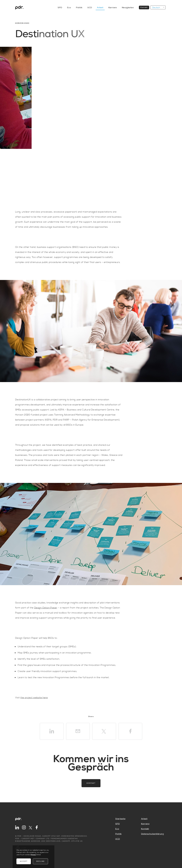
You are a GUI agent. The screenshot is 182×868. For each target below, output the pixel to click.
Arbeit (100, 8)
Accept (24, 861)
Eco (69, 8)
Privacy (33, 855)
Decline (40, 861)
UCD (90, 8)
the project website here (34, 698)
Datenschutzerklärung (152, 834)
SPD (60, 8)
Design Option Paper (46, 608)
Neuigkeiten (128, 8)
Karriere (113, 8)
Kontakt (144, 7)
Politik (79, 8)
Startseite (120, 819)
